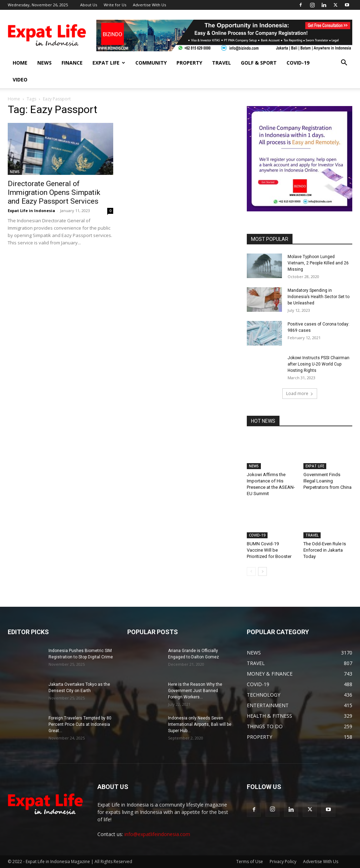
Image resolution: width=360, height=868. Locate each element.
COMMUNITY (151, 63)
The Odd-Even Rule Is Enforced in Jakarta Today (325, 550)
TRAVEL (221, 63)
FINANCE (72, 63)
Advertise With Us (149, 5)
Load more (300, 393)
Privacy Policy (283, 862)
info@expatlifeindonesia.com (157, 834)
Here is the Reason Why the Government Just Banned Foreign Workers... (195, 691)
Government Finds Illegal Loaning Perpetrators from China (327, 481)
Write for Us (115, 5)
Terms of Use (250, 862)
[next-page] (262, 571)
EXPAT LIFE (109, 63)
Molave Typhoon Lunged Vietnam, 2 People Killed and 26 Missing (318, 263)
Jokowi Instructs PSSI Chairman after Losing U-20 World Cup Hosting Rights (319, 364)
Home (14, 99)
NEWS (44, 63)
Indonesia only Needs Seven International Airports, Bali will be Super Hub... (200, 724)
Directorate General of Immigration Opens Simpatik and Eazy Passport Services (54, 192)
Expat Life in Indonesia (31, 211)
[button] (344, 63)
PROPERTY (189, 63)
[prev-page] (251, 571)
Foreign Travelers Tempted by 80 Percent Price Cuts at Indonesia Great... (80, 724)
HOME (20, 63)
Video (20, 80)
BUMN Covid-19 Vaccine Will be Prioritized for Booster (269, 550)
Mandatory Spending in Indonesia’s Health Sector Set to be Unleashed (319, 297)
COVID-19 (298, 63)
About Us (89, 5)
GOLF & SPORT (259, 63)
